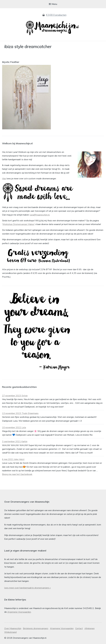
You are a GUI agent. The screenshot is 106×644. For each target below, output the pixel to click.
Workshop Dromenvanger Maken (18, 224)
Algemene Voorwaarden (19, 612)
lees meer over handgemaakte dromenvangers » (28, 588)
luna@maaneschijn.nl (40, 215)
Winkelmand (10, 632)
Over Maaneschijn (13, 628)
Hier (4, 179)
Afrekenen (90, 628)
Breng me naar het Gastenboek (17, 474)
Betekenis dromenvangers (36, 628)
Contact (79, 628)
